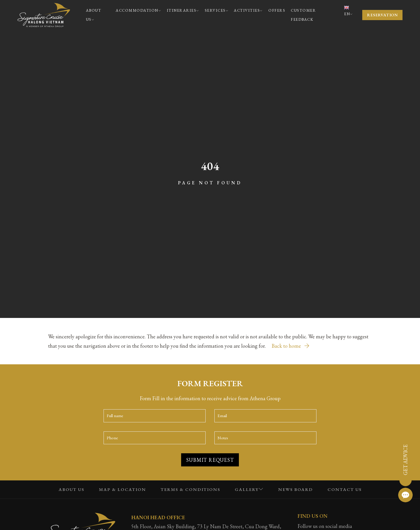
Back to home (290, 346)
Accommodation (138, 10)
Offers (277, 10)
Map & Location (123, 489)
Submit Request (210, 460)
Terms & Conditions (190, 489)
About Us (94, 15)
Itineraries (183, 10)
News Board (296, 489)
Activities (248, 10)
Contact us (345, 489)
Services (217, 10)
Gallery (249, 489)
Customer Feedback (303, 15)
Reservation (382, 15)
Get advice (405, 460)
